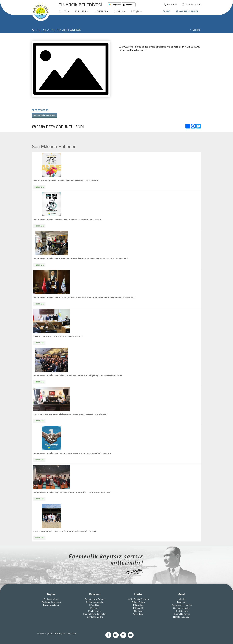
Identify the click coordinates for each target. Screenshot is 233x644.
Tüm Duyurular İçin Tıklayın (44, 115)
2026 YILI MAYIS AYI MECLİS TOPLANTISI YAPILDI (58, 337)
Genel (182, 594)
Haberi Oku (39, 187)
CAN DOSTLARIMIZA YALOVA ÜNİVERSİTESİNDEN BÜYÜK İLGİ (65, 531)
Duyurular (182, 602)
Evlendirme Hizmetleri (182, 605)
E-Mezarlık (138, 608)
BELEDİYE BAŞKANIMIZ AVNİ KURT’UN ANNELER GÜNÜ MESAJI (66, 181)
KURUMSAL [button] (82, 11)
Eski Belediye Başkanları (95, 614)
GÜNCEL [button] (64, 11)
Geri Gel (195, 30)
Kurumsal (95, 594)
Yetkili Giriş (138, 614)
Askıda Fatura (138, 602)
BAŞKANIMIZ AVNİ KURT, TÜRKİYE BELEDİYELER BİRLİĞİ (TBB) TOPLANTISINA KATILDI (78, 375)
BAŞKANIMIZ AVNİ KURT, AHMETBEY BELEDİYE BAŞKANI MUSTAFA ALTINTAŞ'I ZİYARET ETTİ (81, 259)
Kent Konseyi (182, 611)
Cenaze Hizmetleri (182, 608)
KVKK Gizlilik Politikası (138, 599)
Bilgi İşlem (138, 611)
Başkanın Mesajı (51, 599)
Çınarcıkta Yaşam (182, 614)
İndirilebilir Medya (95, 617)
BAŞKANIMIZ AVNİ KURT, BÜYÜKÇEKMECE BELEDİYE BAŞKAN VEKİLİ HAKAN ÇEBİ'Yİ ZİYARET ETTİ (84, 298)
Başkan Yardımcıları (95, 602)
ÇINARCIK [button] (120, 11)
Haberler (182, 599)
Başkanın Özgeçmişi (51, 602)
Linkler (138, 594)
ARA (167, 11)
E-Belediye (138, 605)
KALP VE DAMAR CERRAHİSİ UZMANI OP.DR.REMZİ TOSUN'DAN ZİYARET (70, 415)
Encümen (95, 608)
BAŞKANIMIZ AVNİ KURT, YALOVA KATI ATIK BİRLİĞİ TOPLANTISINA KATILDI (72, 492)
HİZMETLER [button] (101, 11)
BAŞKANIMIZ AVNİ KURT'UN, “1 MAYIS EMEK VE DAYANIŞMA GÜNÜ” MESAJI (72, 453)
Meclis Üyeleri (95, 611)
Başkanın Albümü (51, 605)
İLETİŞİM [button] (136, 11)
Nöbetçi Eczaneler (182, 617)
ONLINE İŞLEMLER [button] (187, 11)
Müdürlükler (95, 605)
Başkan (51, 594)
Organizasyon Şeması (95, 599)
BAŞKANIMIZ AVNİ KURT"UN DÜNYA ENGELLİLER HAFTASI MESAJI (67, 220)
